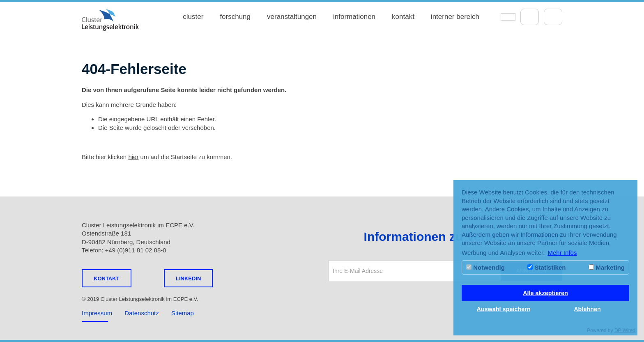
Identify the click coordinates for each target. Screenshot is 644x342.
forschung (235, 17)
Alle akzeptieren (545, 293)
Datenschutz (141, 313)
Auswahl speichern (503, 309)
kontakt (403, 17)
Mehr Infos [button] (562, 253)
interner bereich (455, 17)
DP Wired (625, 330)
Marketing (607, 267)
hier (133, 157)
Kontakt (107, 278)
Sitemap (183, 313)
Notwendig (485, 267)
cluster (193, 17)
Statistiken (546, 267)
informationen (354, 17)
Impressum (97, 313)
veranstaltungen (292, 17)
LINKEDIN (188, 278)
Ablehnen (587, 309)
